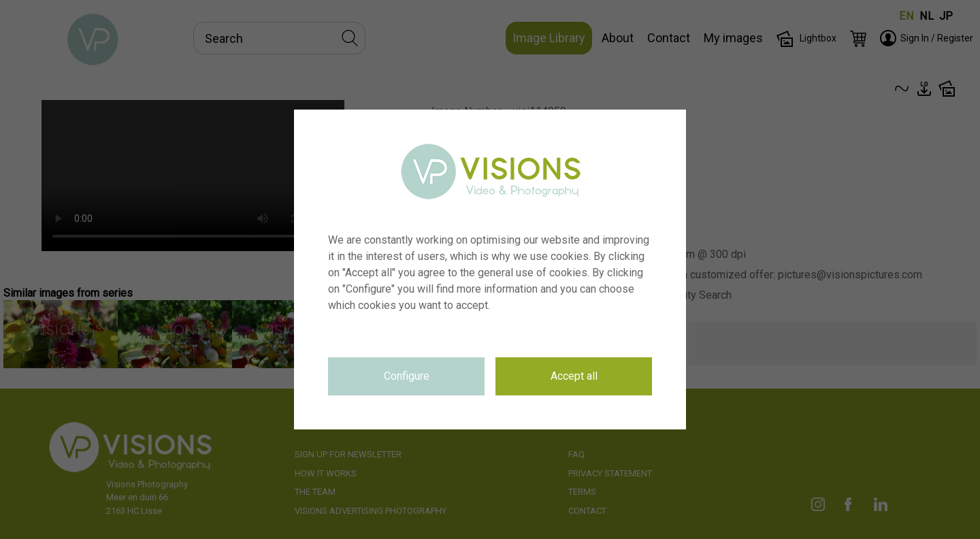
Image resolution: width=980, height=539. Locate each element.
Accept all (574, 376)
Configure (407, 376)
